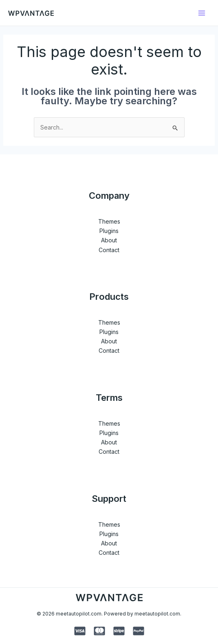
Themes (109, 221)
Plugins (109, 231)
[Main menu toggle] (201, 13)
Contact (109, 250)
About (109, 240)
